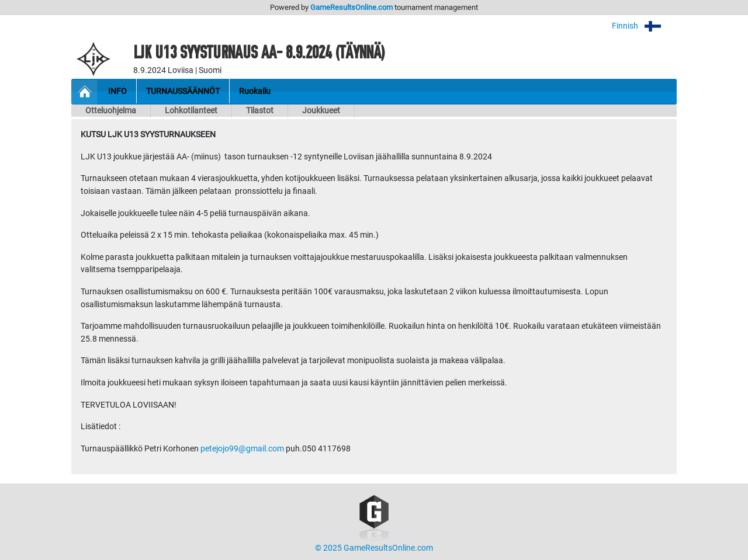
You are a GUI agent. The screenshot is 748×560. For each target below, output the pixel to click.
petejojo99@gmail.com (242, 449)
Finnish (644, 26)
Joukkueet (321, 111)
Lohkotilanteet (191, 111)
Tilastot (260, 111)
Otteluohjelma (111, 111)
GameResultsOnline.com (352, 7)
